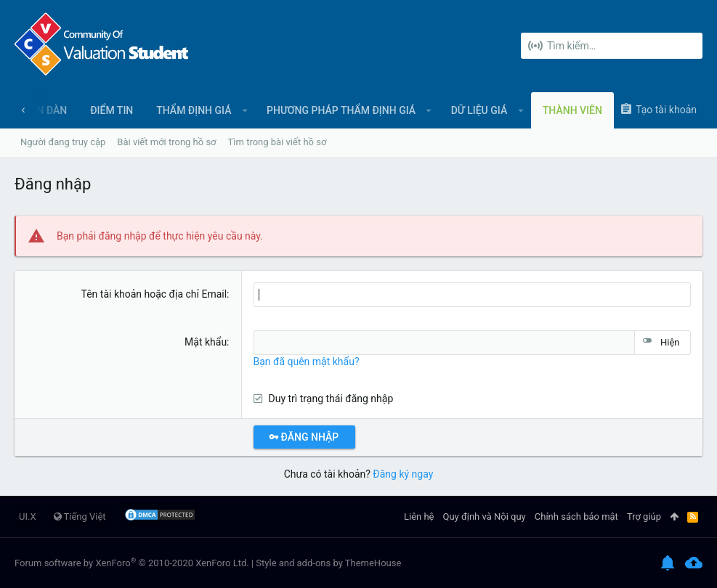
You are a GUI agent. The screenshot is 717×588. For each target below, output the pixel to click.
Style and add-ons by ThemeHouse (328, 563)
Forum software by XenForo (132, 563)
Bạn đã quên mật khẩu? (307, 362)
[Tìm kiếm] (612, 46)
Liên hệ (419, 516)
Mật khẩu (206, 342)
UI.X (28, 516)
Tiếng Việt (80, 516)
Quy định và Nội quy (485, 516)
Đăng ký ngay (403, 474)
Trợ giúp (644, 516)
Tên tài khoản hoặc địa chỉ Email (154, 294)
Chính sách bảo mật (576, 516)
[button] (244, 110)
